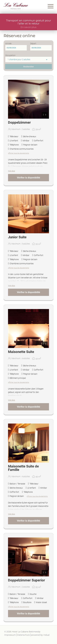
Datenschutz (23, 635)
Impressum (10, 635)
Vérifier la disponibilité (29, 178)
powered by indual (40, 635)
